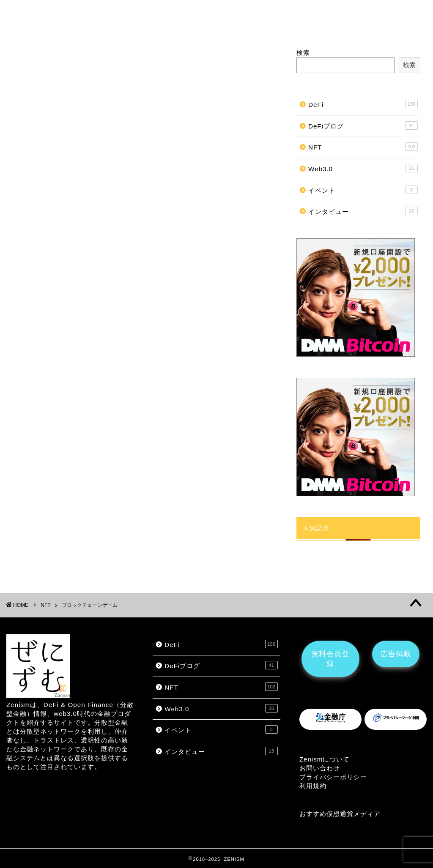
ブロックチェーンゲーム (209, 16)
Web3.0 (363, 168)
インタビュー (276, 16)
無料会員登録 (330, 659)
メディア (367, 814)
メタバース (145, 16)
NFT (109, 16)
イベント (363, 190)
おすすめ (313, 814)
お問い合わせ (320, 768)
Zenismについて (325, 759)
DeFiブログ (363, 126)
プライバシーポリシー (333, 777)
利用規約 (313, 786)
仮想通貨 (340, 814)
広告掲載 (324, 14)
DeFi (83, 16)
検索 (303, 53)
